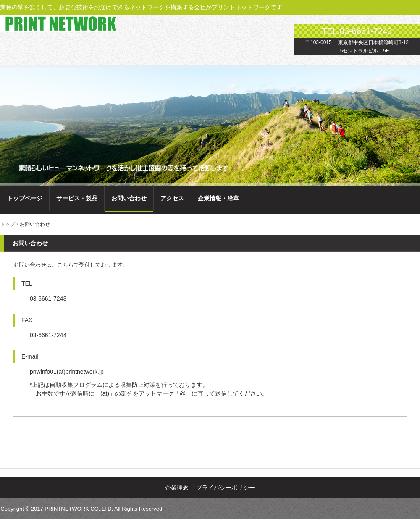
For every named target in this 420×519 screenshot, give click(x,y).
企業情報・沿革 (218, 198)
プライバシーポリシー (226, 488)
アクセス (172, 198)
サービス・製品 (77, 198)
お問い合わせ (129, 198)
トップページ (25, 198)
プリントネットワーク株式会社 (58, 22)
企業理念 (177, 488)
